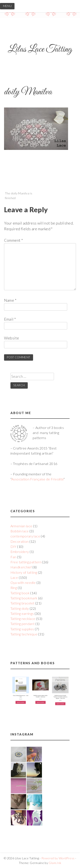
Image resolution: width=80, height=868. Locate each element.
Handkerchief (21, 567)
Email (10, 319)
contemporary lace (25, 536)
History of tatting (24, 572)
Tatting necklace (23, 619)
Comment (13, 240)
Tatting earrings (22, 613)
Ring (14, 588)
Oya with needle (23, 583)
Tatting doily (20, 608)
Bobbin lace (20, 531)
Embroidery (20, 552)
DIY (13, 546)
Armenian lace (21, 526)
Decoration (20, 541)
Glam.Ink (55, 863)
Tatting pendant (23, 624)
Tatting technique (24, 634)
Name (10, 300)
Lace (14, 577)
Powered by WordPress (58, 858)
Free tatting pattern (26, 562)
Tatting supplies (22, 629)
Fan (13, 557)
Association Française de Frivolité (37, 479)
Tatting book (20, 593)
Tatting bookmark (24, 598)
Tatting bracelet (23, 603)
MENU (7, 6)
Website (12, 338)
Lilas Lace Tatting (40, 50)
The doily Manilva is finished (19, 196)
